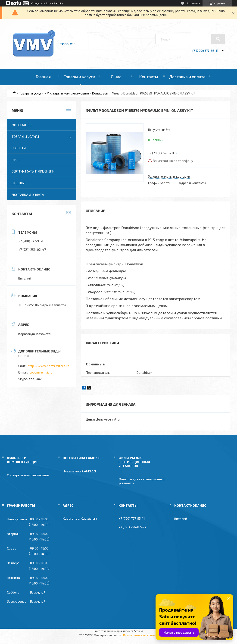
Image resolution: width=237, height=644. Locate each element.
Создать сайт (40, 3)
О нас (116, 77)
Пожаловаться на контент (140, 635)
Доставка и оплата (187, 77)
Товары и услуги (80, 77)
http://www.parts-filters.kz (48, 366)
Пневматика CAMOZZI (79, 471)
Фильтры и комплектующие (68, 93)
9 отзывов (193, 3)
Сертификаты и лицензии (33, 171)
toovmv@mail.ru (41, 372)
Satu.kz (139, 631)
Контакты (148, 77)
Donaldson (100, 93)
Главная (43, 77)
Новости (19, 148)
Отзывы (18, 183)
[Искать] (218, 39)
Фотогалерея (22, 125)
